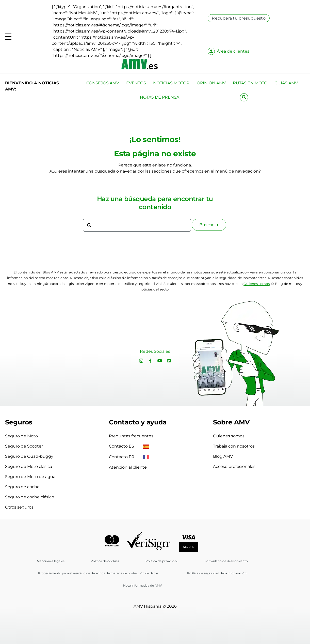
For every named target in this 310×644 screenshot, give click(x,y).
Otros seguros (19, 507)
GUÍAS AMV (286, 83)
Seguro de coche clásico (30, 497)
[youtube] (160, 361)
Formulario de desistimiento (226, 561)
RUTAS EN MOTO (250, 83)
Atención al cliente (128, 467)
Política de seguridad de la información (217, 573)
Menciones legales (51, 561)
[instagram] (141, 361)
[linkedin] (169, 361)
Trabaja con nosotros (234, 446)
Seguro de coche (22, 487)
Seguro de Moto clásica (29, 466)
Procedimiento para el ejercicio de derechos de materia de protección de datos (98, 573)
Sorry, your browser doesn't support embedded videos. (61, 352)
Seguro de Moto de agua (30, 477)
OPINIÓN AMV (211, 83)
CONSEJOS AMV (103, 83)
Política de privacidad (162, 561)
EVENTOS (136, 83)
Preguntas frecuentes (131, 436)
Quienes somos (229, 436)
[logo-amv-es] (140, 61)
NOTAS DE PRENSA (160, 97)
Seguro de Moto (21, 436)
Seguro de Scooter (24, 446)
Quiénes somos (257, 284)
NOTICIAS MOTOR (171, 83)
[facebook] (150, 361)
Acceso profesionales (234, 466)
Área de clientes (233, 51)
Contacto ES (129, 446)
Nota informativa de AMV (142, 585)
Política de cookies (105, 561)
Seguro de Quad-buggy (29, 456)
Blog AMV (223, 456)
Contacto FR (129, 457)
